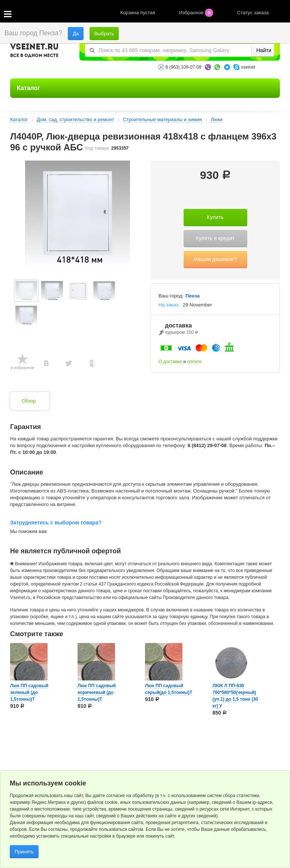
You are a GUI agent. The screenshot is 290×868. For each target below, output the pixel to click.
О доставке (170, 362)
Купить (215, 217)
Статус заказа (253, 13)
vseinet (248, 67)
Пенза (193, 296)
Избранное (197, 13)
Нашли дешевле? (215, 259)
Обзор (29, 401)
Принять (24, 852)
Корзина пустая (138, 13)
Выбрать (104, 34)
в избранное (23, 368)
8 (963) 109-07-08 (184, 67)
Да (76, 34)
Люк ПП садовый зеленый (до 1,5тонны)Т (29, 692)
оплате (194, 362)
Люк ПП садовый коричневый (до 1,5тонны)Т (97, 692)
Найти (264, 50)
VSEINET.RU (34, 51)
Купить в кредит (215, 238)
